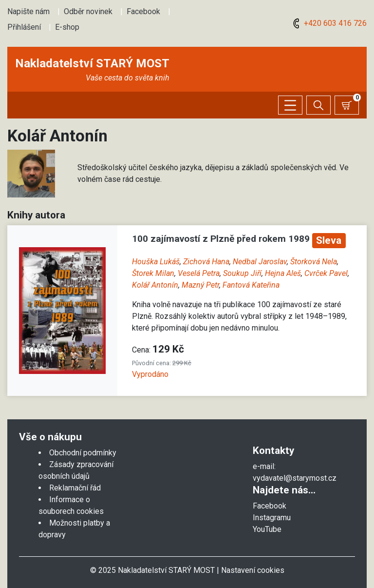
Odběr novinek (88, 11)
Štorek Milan (153, 273)
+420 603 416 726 (328, 23)
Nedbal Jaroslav (260, 262)
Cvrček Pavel (326, 273)
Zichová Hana (206, 262)
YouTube (267, 529)
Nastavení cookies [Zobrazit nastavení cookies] (253, 570)
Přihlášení (24, 27)
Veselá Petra (199, 273)
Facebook (143, 11)
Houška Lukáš (156, 262)
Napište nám (28, 11)
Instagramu (272, 518)
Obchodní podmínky (83, 453)
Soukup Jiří (242, 273)
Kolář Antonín (155, 285)
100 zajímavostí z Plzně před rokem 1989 (222, 239)
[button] (31, 173)
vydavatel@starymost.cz (295, 478)
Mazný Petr (200, 285)
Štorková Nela (314, 262)
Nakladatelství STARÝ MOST (92, 63)
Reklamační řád (75, 488)
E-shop (67, 27)
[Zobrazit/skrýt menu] (290, 105)
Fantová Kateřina (251, 285)
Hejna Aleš (283, 273)
